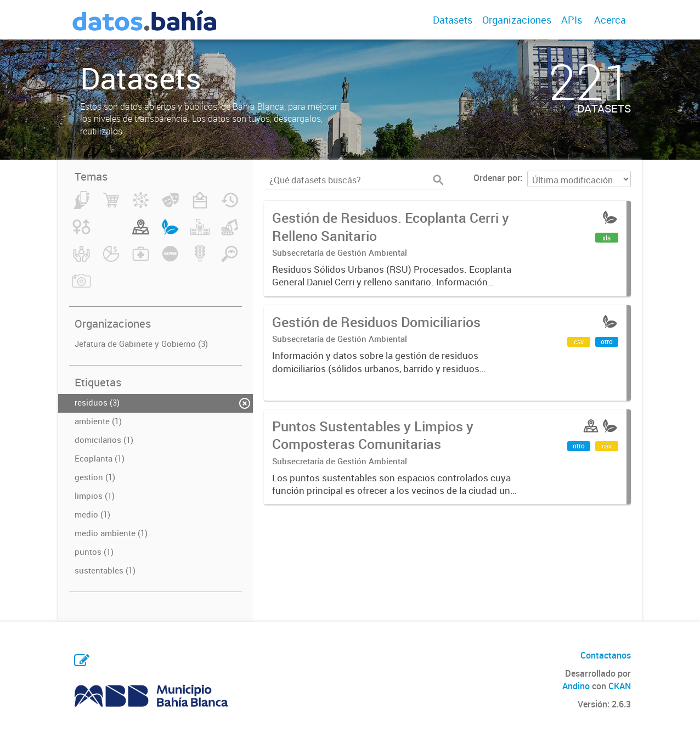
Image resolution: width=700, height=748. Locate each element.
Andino (576, 686)
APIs (572, 20)
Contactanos (606, 655)
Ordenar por (497, 178)
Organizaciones (517, 20)
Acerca (610, 20)
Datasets (453, 20)
